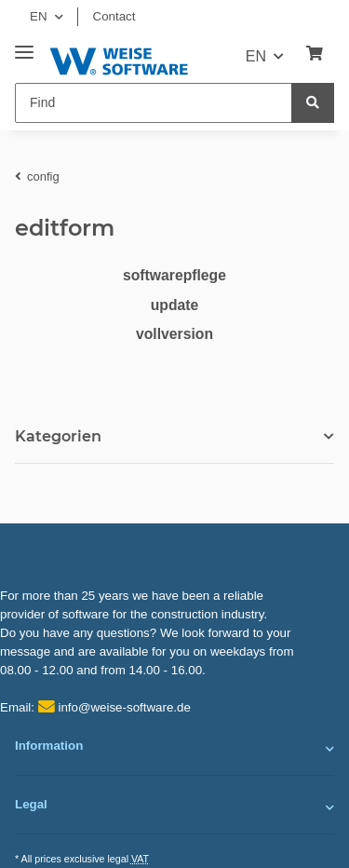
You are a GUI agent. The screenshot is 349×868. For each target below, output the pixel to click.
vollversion (174, 334)
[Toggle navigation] (24, 45)
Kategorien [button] (58, 436)
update (175, 305)
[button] (174, 749)
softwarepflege (174, 275)
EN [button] (39, 16)
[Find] (154, 103)
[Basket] (315, 54)
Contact (114, 16)
